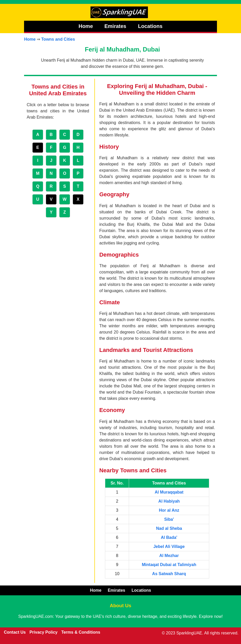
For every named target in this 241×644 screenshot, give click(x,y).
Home (86, 26)
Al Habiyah (169, 501)
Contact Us (15, 632)
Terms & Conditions (81, 632)
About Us (120, 606)
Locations (150, 26)
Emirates (116, 26)
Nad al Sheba (169, 528)
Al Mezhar (169, 556)
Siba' (169, 519)
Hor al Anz (169, 510)
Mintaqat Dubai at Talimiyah (169, 565)
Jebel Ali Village (169, 547)
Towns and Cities (58, 39)
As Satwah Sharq (169, 574)
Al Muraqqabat (169, 492)
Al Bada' (169, 537)
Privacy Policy (44, 632)
